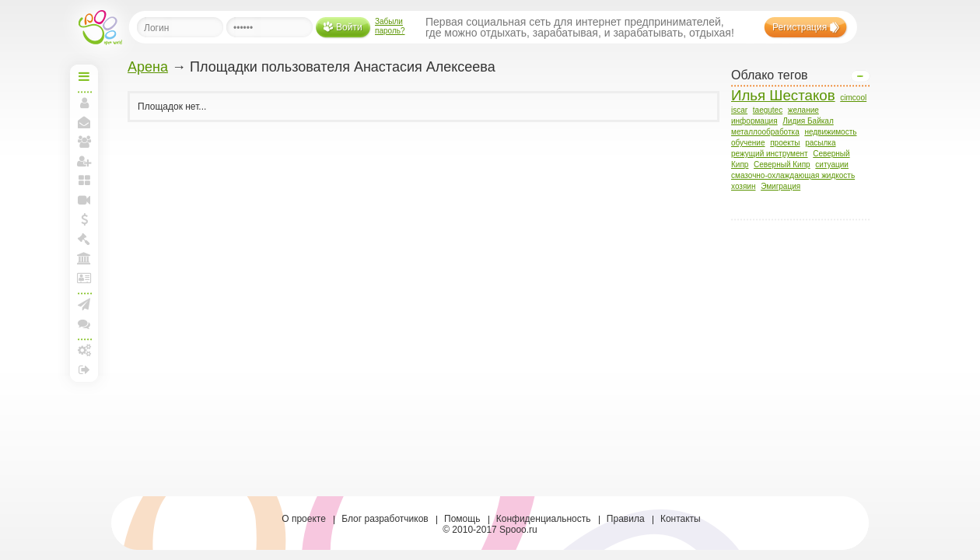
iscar (739, 110)
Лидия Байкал (808, 121)
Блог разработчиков (385, 519)
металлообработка (765, 132)
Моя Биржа (84, 239)
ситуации (832, 164)
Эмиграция (780, 186)
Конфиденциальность (544, 519)
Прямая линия (84, 200)
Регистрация (800, 27)
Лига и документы (84, 278)
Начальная (84, 76)
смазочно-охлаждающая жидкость (793, 175)
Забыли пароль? (390, 26)
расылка (820, 143)
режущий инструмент (770, 154)
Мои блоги (84, 180)
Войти (349, 27)
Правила (626, 519)
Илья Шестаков (783, 95)
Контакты (681, 519)
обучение (748, 143)
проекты (785, 143)
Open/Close (860, 76)
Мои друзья (84, 142)
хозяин (743, 186)
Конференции (84, 324)
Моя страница (84, 103)
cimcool (853, 98)
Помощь (462, 519)
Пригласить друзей (84, 161)
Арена (148, 67)
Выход (84, 369)
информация (754, 121)
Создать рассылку (84, 304)
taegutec (768, 110)
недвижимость (830, 132)
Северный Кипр (782, 164)
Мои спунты (84, 219)
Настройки (84, 350)
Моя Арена (84, 258)
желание (803, 110)
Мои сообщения (84, 122)
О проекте (304, 519)
